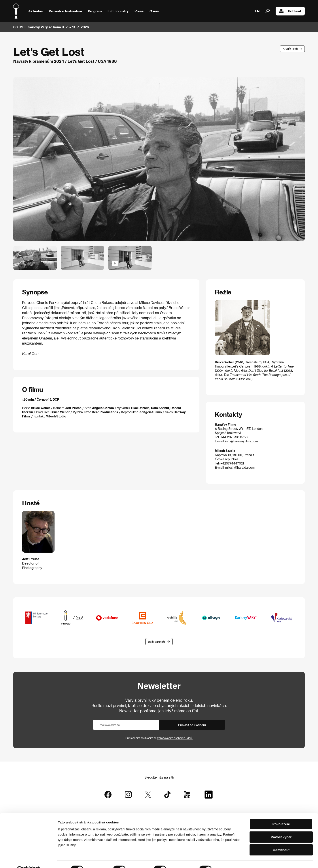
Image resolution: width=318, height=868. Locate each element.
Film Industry (118, 11)
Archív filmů (290, 49)
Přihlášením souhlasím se (159, 738)
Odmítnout (281, 840)
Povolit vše (281, 814)
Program (95, 11)
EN (257, 11)
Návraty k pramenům (33, 61)
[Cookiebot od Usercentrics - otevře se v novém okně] (29, 859)
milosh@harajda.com (240, 467)
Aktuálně (36, 11)
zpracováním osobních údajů (175, 738)
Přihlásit (290, 11)
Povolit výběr (281, 827)
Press (139, 11)
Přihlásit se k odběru (192, 725)
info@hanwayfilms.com (242, 441)
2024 (59, 61)
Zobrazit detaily (232, 859)
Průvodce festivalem (65, 11)
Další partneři (156, 642)
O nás (154, 11)
